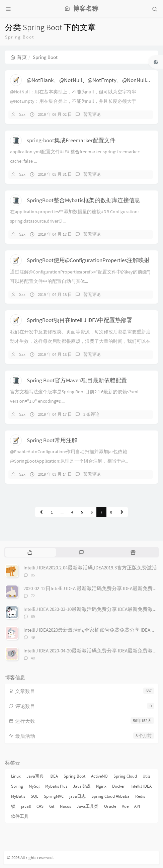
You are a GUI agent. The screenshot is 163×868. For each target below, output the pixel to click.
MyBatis (18, 796)
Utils (146, 776)
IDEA (54, 776)
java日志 (77, 796)
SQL (34, 796)
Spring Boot (74, 776)
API (137, 806)
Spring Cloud (125, 776)
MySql (34, 786)
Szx (22, 114)
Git (52, 806)
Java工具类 (88, 806)
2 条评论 (91, 414)
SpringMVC (54, 796)
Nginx (101, 786)
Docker (118, 786)
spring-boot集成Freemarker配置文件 (71, 140)
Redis (140, 796)
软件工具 (20, 816)
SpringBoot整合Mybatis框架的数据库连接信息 (84, 200)
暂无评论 (92, 114)
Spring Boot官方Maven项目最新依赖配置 (77, 380)
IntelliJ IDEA (141, 786)
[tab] (30, 552)
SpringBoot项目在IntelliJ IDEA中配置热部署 (79, 320)
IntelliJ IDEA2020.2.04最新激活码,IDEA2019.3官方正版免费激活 (90, 568)
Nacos (65, 806)
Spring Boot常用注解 (52, 440)
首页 (19, 57)
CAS (40, 806)
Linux (16, 776)
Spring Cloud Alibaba (110, 796)
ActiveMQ (99, 776)
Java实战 (82, 786)
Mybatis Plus (56, 786)
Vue (125, 806)
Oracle (110, 806)
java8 (26, 806)
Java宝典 (35, 776)
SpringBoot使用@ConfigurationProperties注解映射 (88, 260)
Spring (17, 786)
